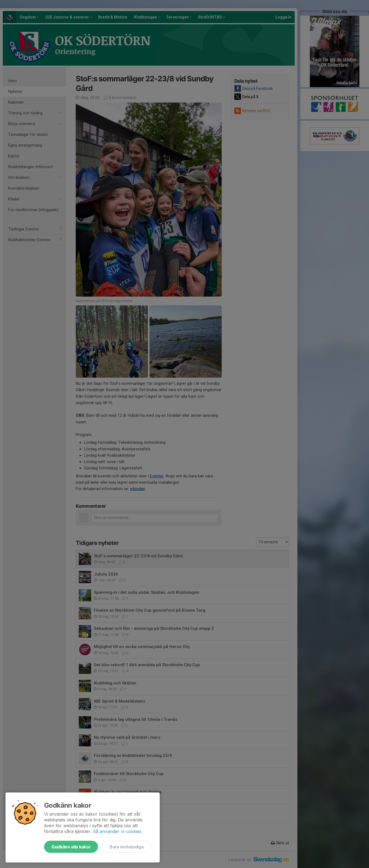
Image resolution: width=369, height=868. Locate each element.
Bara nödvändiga (127, 847)
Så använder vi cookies (117, 831)
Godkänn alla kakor (71, 847)
